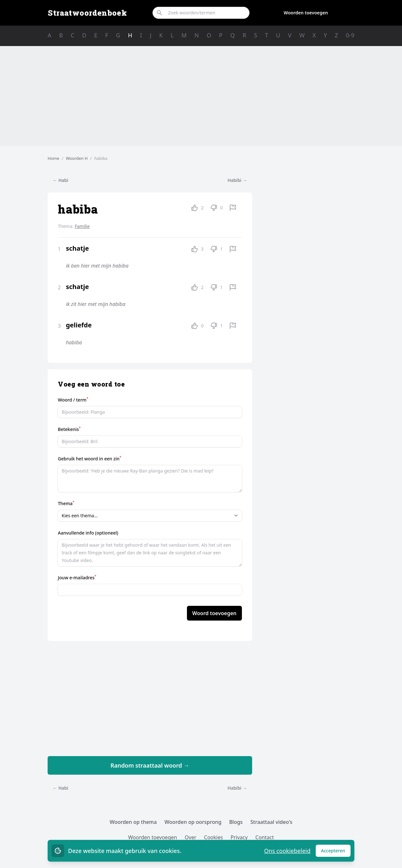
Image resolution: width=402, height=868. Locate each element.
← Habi (61, 180)
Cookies (214, 837)
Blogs (236, 822)
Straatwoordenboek (87, 13)
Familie (82, 226)
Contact (265, 837)
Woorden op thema (133, 822)
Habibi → (237, 180)
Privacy (239, 837)
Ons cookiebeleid (287, 851)
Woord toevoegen (214, 613)
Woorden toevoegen (306, 13)
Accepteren (336, 852)
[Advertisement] (201, 96)
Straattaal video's (271, 822)
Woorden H (77, 158)
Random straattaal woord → (150, 765)
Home (53, 158)
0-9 (350, 35)
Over (190, 837)
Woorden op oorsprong (193, 822)
